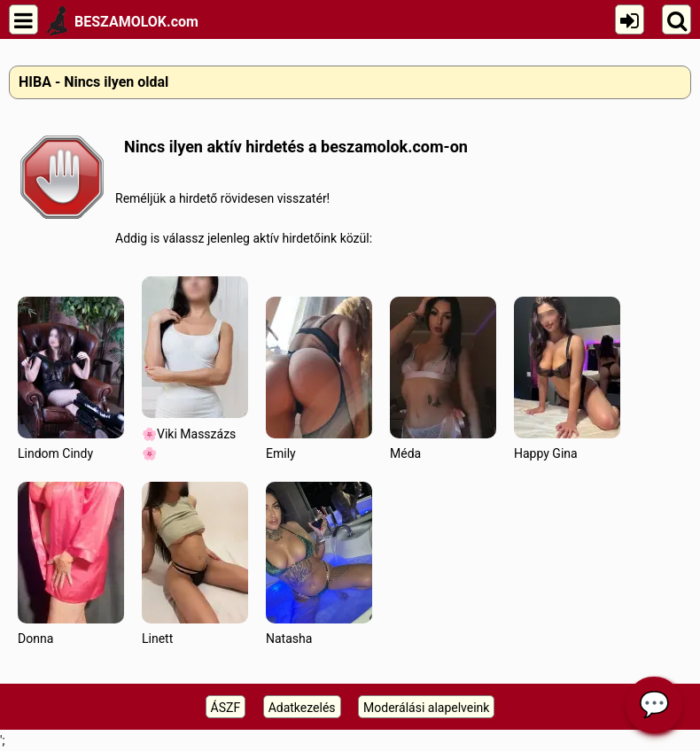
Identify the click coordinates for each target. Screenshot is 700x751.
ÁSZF (226, 708)
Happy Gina (567, 379)
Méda (443, 379)
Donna (71, 564)
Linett (195, 564)
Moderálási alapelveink (426, 708)
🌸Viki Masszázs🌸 (195, 368)
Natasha (319, 564)
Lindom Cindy (71, 379)
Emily (319, 379)
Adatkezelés (302, 708)
